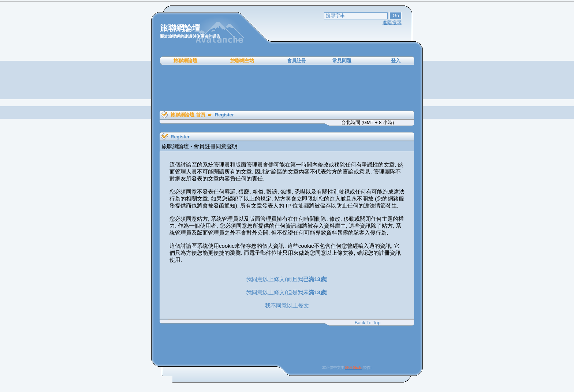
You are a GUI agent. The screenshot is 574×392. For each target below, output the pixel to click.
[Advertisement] (287, 88)
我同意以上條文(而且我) (287, 279)
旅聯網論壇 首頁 (188, 115)
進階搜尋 (392, 23)
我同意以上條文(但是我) (287, 292)
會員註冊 (297, 61)
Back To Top (368, 323)
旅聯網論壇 (185, 61)
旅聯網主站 (242, 61)
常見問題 (342, 61)
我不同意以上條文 (287, 305)
